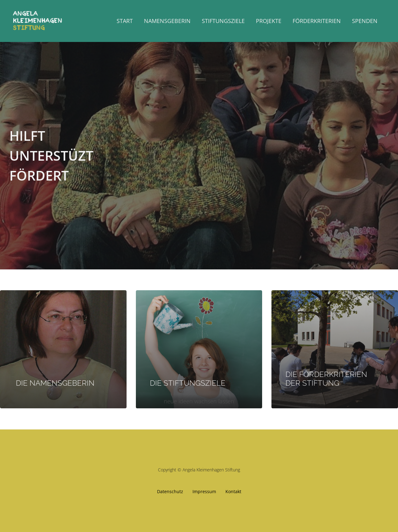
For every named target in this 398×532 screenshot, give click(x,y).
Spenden (365, 21)
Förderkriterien (317, 21)
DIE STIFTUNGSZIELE (188, 383)
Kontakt (233, 492)
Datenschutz (170, 492)
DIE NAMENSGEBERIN (54, 383)
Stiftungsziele (223, 21)
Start (125, 21)
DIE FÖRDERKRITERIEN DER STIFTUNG (326, 379)
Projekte (269, 21)
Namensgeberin (167, 21)
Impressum (204, 492)
